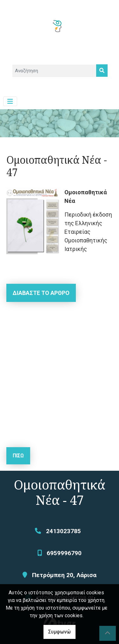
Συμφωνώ (60, 632)
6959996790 (64, 553)
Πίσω (18, 456)
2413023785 (63, 531)
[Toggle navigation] (10, 101)
